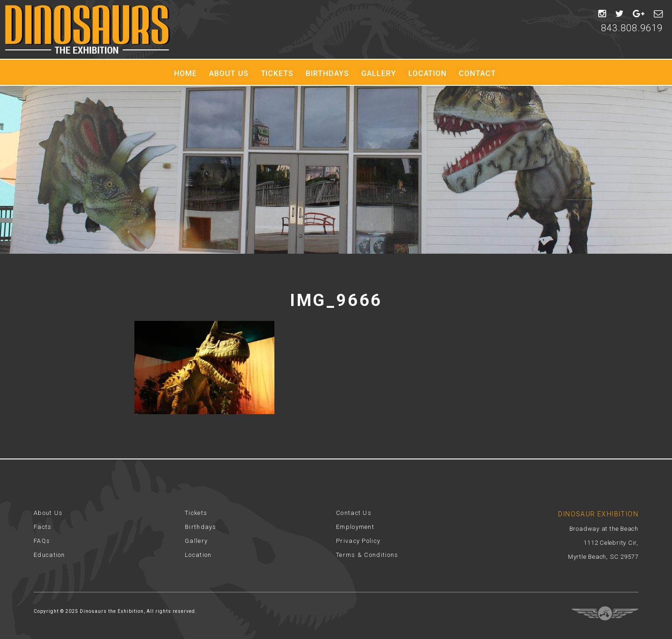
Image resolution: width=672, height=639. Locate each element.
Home (185, 73)
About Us (229, 73)
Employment (355, 527)
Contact (477, 73)
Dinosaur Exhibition (87, 29)
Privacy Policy (358, 541)
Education (49, 555)
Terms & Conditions (367, 555)
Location (428, 73)
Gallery (379, 73)
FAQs (42, 541)
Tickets (277, 73)
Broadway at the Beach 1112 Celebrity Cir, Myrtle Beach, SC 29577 (603, 543)
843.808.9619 (632, 28)
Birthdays (327, 73)
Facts (43, 527)
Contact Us (354, 513)
